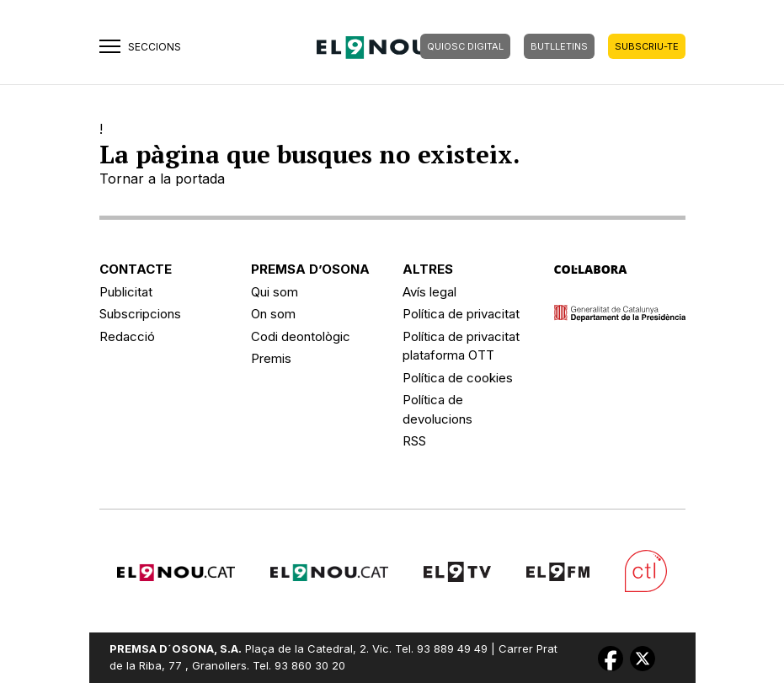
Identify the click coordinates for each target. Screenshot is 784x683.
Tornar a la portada (162, 179)
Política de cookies (458, 378)
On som (273, 314)
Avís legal (429, 292)
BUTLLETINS (559, 46)
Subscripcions (140, 314)
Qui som (275, 292)
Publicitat (126, 292)
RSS (414, 441)
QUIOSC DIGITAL (465, 46)
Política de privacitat (461, 314)
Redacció (127, 336)
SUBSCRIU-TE (647, 46)
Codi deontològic (301, 336)
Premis (271, 358)
